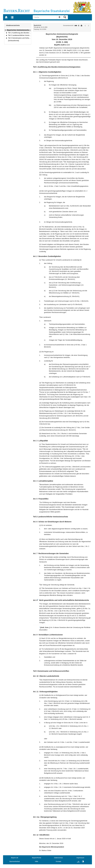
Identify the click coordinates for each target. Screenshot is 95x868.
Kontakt (58, 861)
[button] (5, 30)
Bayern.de (15, 858)
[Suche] (45, 17)
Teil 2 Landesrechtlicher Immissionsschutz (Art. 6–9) (26, 35)
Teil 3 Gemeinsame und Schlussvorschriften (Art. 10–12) (28, 38)
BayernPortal (37, 858)
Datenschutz (58, 858)
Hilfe (37, 861)
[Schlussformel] (14, 41)
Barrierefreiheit (15, 861)
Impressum (80, 858)
